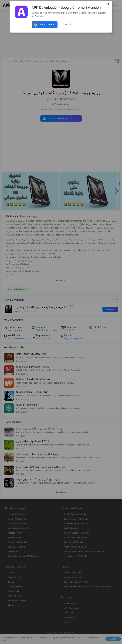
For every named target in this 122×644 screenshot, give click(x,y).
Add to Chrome (47, 25)
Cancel (67, 25)
